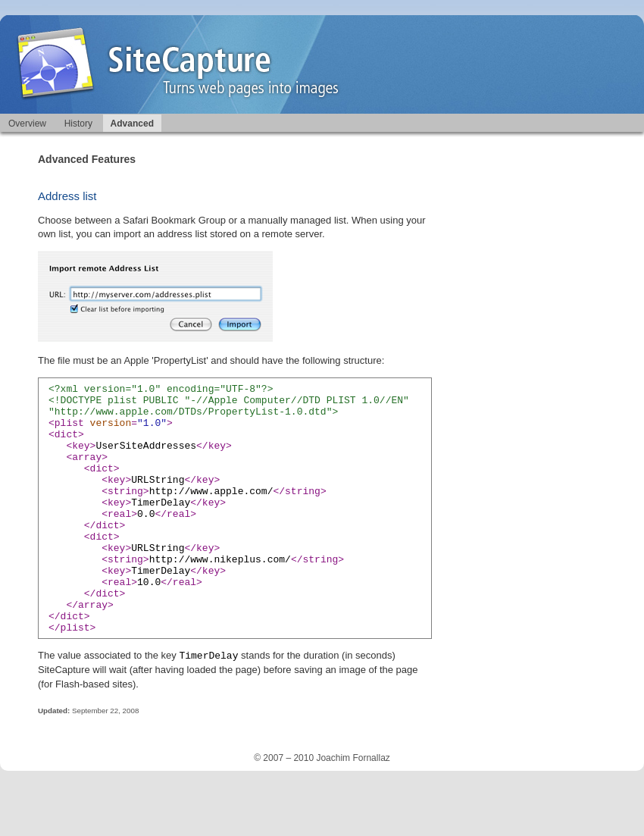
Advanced (132, 124)
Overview (27, 124)
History (78, 124)
